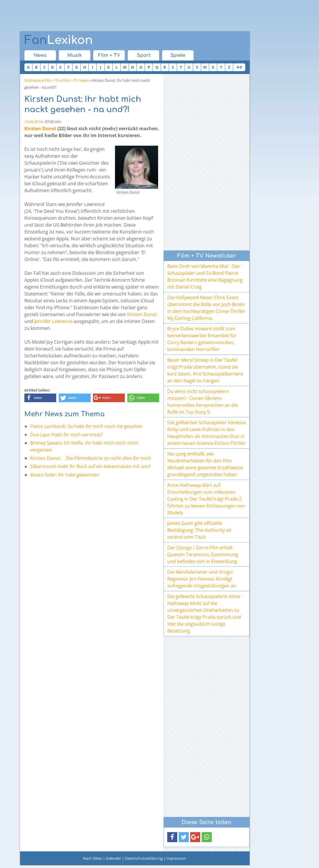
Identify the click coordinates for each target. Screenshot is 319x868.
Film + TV (109, 55)
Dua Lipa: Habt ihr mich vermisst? (66, 435)
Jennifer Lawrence (53, 321)
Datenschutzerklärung (144, 858)
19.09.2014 (33, 122)
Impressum (176, 858)
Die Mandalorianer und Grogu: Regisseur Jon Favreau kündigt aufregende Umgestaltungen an (202, 579)
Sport (144, 55)
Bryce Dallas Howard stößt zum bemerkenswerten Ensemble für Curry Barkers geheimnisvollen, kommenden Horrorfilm (202, 339)
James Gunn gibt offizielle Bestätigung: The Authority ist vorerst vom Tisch (199, 530)
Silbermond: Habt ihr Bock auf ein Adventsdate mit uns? (90, 466)
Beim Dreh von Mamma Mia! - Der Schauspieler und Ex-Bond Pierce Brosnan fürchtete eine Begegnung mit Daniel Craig (205, 277)
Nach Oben (93, 858)
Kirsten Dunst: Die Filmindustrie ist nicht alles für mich (93, 458)
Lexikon (59, 40)
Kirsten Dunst (40, 129)
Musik (75, 55)
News (40, 55)
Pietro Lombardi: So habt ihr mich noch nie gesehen (86, 426)
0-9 (239, 67)
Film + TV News (76, 80)
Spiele (178, 55)
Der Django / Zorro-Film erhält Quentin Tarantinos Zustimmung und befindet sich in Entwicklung (203, 554)
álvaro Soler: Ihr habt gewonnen (65, 475)
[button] (40, 398)
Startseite (33, 80)
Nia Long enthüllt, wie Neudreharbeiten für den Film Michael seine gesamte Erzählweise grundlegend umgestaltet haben (205, 464)
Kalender (113, 858)
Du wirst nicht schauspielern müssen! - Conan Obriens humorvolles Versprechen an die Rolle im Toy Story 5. (203, 402)
